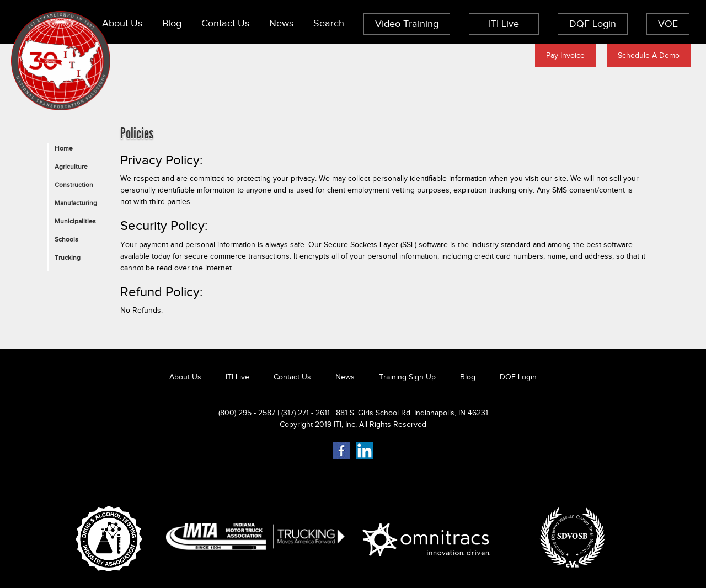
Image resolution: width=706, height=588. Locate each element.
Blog (172, 23)
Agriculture (71, 167)
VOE (668, 24)
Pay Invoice (565, 55)
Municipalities (75, 221)
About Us (122, 23)
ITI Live (504, 24)
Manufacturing (76, 203)
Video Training (407, 24)
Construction (74, 185)
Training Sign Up (407, 377)
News (281, 23)
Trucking (68, 258)
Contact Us (225, 23)
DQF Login (593, 24)
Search (329, 23)
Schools (66, 239)
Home (64, 148)
